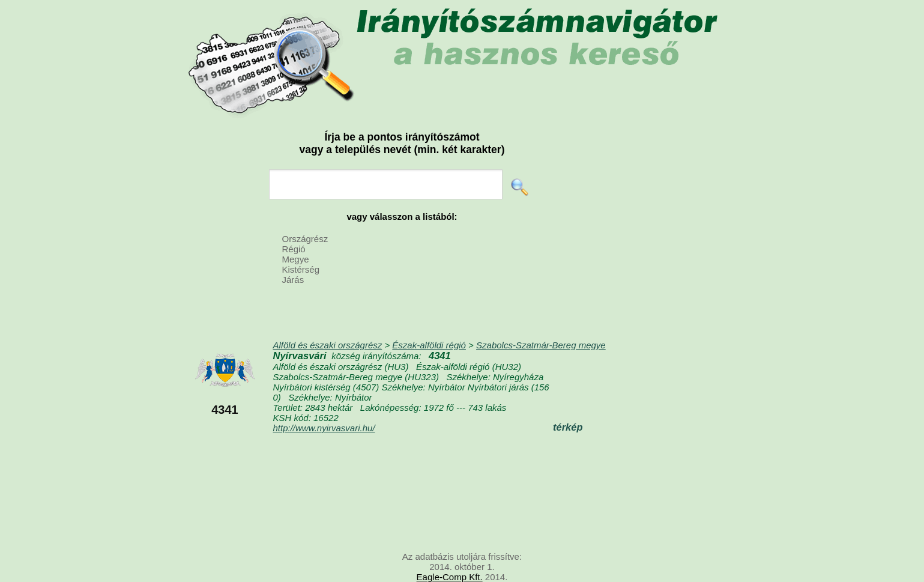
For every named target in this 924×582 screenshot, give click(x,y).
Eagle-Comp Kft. (450, 577)
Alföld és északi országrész (328, 345)
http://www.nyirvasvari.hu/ (324, 428)
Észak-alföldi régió (429, 345)
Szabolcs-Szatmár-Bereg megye (541, 345)
